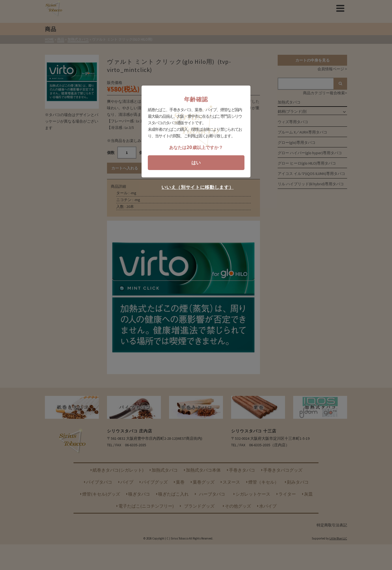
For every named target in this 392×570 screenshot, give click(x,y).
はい (196, 163)
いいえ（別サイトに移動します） (197, 187)
